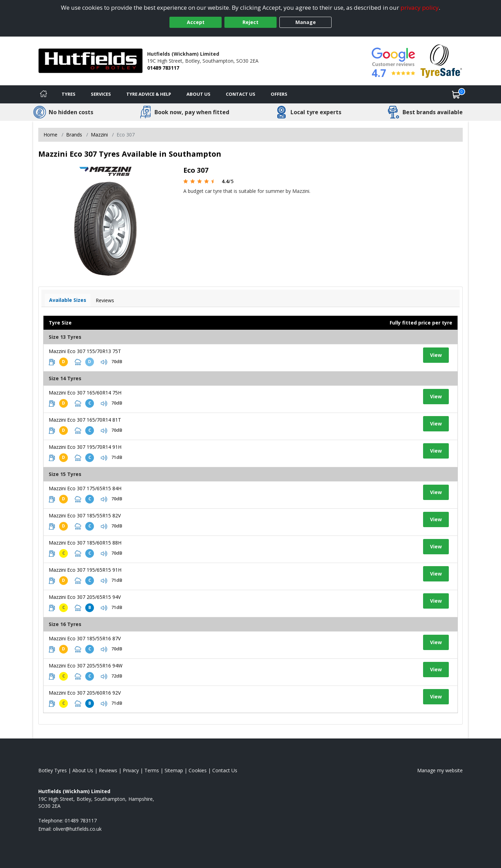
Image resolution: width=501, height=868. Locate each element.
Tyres (69, 94)
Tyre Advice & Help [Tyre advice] (149, 94)
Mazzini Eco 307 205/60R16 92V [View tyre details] (85, 693)
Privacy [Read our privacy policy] (131, 770)
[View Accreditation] (441, 60)
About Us (198, 94)
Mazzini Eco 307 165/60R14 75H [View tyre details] (85, 393)
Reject (250, 22)
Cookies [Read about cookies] (198, 770)
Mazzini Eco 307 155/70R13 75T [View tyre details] (85, 351)
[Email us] (77, 829)
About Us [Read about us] (83, 770)
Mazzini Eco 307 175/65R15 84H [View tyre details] (85, 488)
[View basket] (456, 94)
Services (101, 94)
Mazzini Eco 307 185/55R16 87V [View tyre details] (85, 638)
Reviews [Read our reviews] (108, 770)
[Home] (43, 94)
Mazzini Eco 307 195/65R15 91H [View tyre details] (85, 570)
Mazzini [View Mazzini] (99, 135)
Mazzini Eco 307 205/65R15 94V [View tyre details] (85, 597)
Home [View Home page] (50, 135)
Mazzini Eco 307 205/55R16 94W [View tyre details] (86, 666)
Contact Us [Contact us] (241, 94)
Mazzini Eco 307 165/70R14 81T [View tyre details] (85, 420)
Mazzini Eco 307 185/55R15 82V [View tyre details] (85, 515)
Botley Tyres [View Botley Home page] (53, 770)
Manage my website (440, 770)
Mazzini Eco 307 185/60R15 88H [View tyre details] (85, 543)
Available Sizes (68, 300)
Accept (196, 22)
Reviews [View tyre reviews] (105, 300)
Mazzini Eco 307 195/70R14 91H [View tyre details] (85, 447)
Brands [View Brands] (74, 135)
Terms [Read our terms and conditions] (152, 770)
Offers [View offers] (279, 94)
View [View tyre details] (436, 355)
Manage (306, 22)
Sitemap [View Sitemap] (174, 770)
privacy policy (420, 7)
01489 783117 (163, 68)
